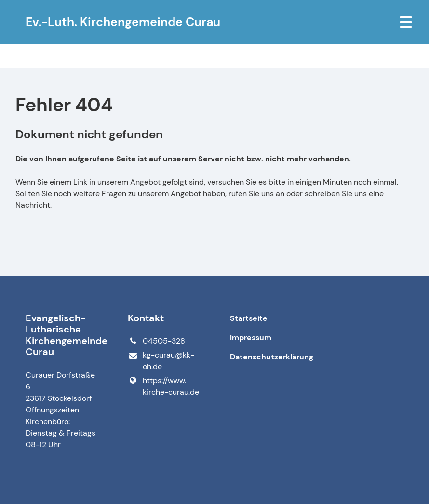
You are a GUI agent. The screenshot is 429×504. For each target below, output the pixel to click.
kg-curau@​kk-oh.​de (161, 361)
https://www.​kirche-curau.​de (163, 386)
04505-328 (156, 341)
